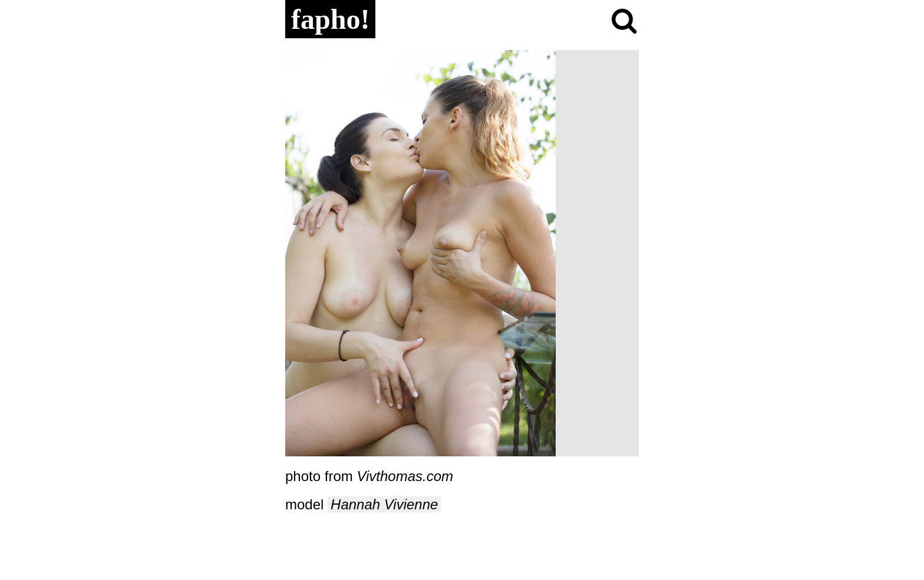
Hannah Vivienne (384, 504)
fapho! (330, 19)
